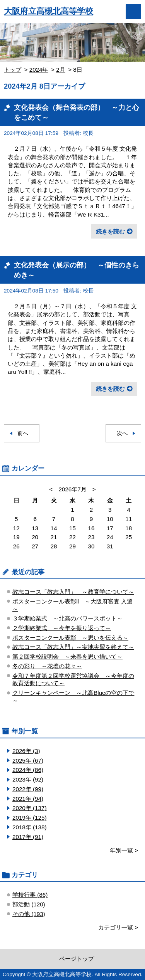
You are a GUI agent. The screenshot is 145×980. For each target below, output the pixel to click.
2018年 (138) (29, 827)
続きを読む (110, 231)
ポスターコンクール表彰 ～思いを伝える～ (70, 638)
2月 (61, 70)
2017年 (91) (28, 837)
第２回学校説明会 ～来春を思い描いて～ (67, 656)
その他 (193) (29, 914)
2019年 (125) (29, 818)
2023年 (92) (28, 779)
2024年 (39, 70)
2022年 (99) (28, 789)
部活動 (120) (29, 904)
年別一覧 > (124, 850)
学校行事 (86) (30, 895)
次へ (122, 433)
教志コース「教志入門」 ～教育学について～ (73, 592)
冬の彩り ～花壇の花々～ (47, 666)
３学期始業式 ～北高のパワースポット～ (67, 618)
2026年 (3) (26, 751)
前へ (23, 433)
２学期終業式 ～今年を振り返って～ (62, 628)
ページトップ (77, 959)
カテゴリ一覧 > (118, 927)
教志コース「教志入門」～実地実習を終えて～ (73, 647)
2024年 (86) (28, 770)
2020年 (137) (29, 808)
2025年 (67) (28, 761)
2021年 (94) (28, 799)
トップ (13, 70)
